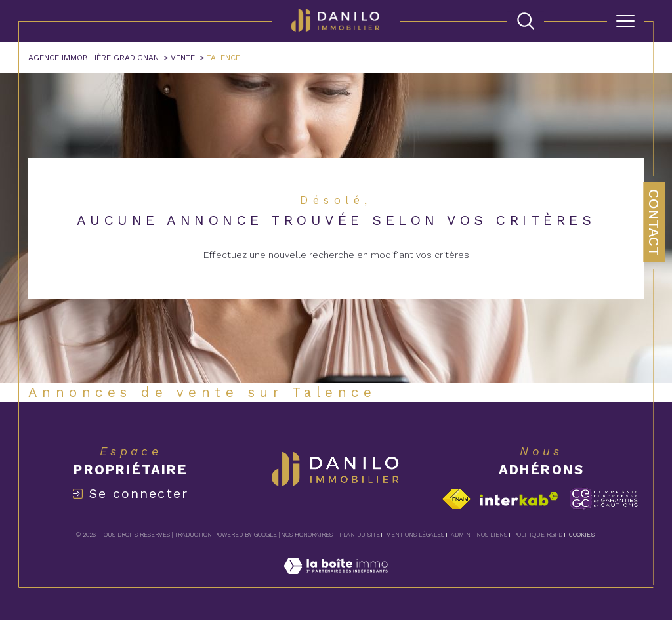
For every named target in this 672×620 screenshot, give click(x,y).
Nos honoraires (307, 535)
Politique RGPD (538, 535)
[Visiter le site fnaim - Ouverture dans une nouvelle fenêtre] (456, 499)
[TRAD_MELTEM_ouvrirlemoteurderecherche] (526, 21)
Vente (183, 58)
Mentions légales (415, 535)
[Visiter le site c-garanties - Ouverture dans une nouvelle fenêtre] (604, 499)
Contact (654, 222)
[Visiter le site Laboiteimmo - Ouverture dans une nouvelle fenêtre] (336, 580)
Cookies (582, 535)
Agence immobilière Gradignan (94, 58)
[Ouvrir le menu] (625, 21)
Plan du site (360, 535)
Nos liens (492, 535)
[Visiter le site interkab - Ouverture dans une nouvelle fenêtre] (519, 499)
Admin (461, 535)
